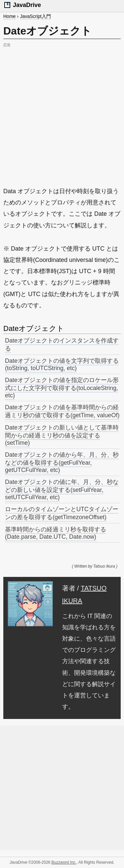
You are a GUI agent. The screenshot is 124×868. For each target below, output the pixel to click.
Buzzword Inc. (64, 862)
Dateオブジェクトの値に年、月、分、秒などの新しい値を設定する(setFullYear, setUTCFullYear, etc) (62, 490)
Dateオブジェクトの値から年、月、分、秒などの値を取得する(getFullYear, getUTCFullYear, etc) (62, 462)
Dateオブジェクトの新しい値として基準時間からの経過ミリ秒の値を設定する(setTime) (62, 435)
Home (9, 16)
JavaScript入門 (35, 16)
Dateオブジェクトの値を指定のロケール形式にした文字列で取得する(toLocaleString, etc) (62, 388)
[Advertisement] (62, 111)
